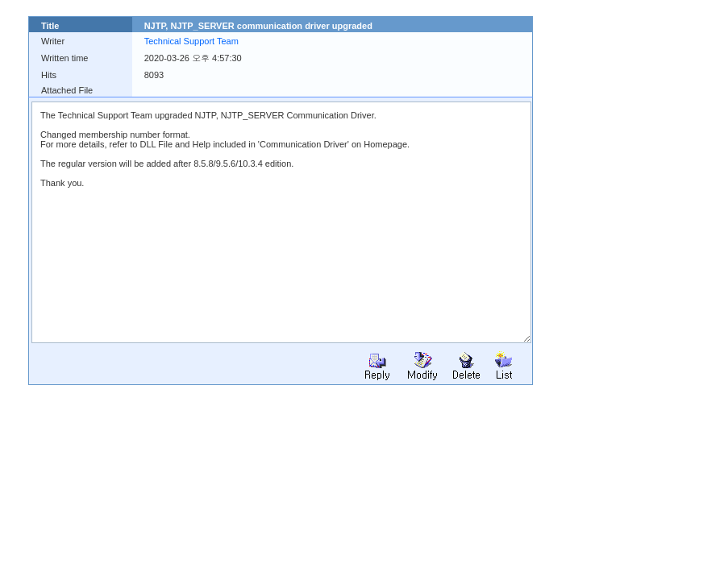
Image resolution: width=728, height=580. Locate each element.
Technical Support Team (191, 41)
